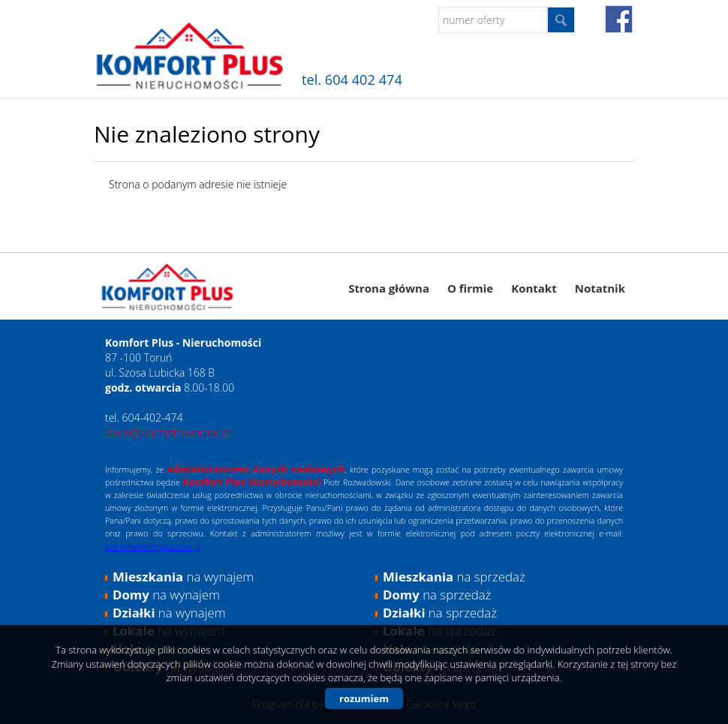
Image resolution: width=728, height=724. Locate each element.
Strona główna (389, 288)
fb (619, 19)
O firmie (470, 288)
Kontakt (534, 288)
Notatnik (600, 288)
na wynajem (183, 577)
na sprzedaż (454, 577)
